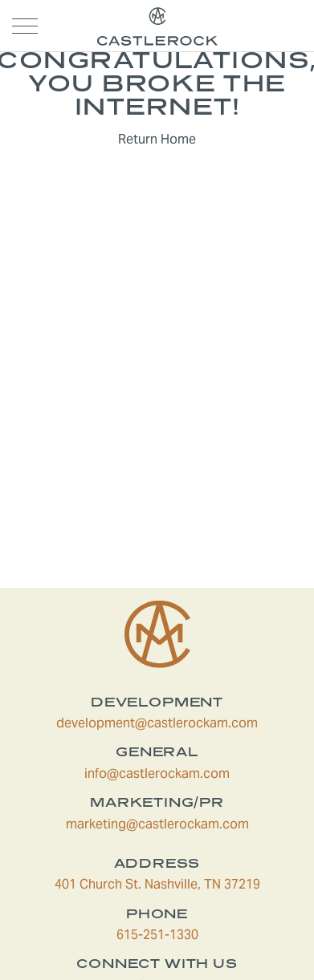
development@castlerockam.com (173, 723)
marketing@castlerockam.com (178, 824)
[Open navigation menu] (25, 26)
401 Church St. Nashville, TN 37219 (173, 884)
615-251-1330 (204, 935)
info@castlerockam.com (188, 773)
